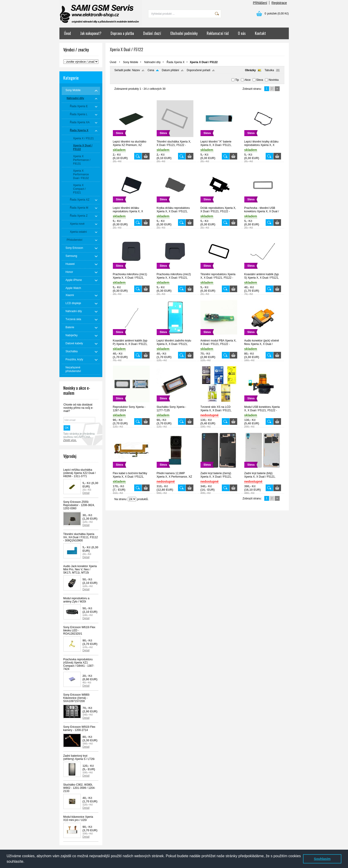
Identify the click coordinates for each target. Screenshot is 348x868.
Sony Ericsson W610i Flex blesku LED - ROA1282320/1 (79, 630)
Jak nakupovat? (91, 33)
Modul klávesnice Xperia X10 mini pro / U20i (78, 818)
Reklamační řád (218, 33)
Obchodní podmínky (184, 33)
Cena (151, 70)
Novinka (274, 80)
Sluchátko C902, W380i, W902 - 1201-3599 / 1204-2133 (79, 788)
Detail (86, 493)
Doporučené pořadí (199, 70)
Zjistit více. (70, 440)
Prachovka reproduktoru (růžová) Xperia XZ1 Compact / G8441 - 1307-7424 (79, 664)
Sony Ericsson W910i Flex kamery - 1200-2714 (79, 728)
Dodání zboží (152, 33)
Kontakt (260, 33)
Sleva (260, 80)
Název (136, 70)
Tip (237, 80)
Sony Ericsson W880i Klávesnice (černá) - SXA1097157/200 (76, 698)
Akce (248, 80)
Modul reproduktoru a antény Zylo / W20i (76, 600)
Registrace (279, 3)
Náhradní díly (152, 62)
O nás (242, 33)
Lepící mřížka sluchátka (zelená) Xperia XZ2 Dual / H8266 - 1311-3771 (79, 473)
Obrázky (250, 70)
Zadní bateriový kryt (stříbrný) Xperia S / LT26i (79, 757)
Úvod (67, 33)
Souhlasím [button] (322, 859)
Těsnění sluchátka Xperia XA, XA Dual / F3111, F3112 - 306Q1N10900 (81, 537)
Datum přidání (170, 70)
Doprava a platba (122, 33)
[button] (26, 862)
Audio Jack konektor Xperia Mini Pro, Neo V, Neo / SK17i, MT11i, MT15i (80, 569)
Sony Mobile (131, 62)
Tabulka (269, 70)
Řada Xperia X (175, 62)
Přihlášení (260, 3)
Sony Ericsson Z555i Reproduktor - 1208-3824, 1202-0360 (79, 505)
